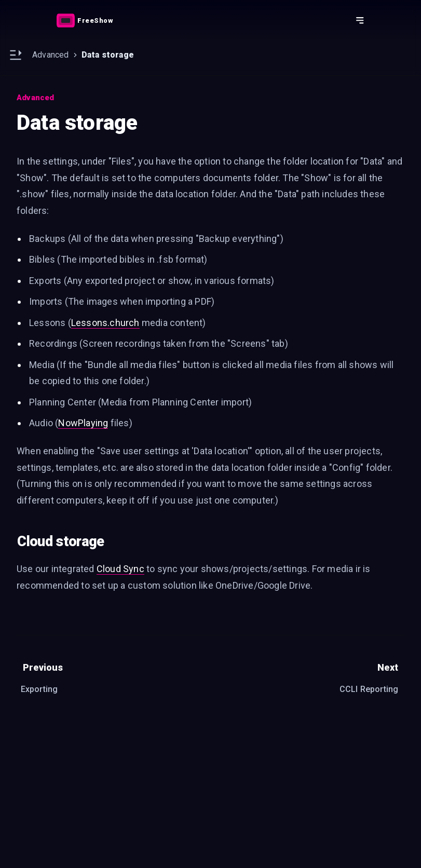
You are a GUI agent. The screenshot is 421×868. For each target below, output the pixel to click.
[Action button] (85, 21)
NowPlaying (83, 423)
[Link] (85, 21)
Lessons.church (105, 323)
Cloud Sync (120, 569)
